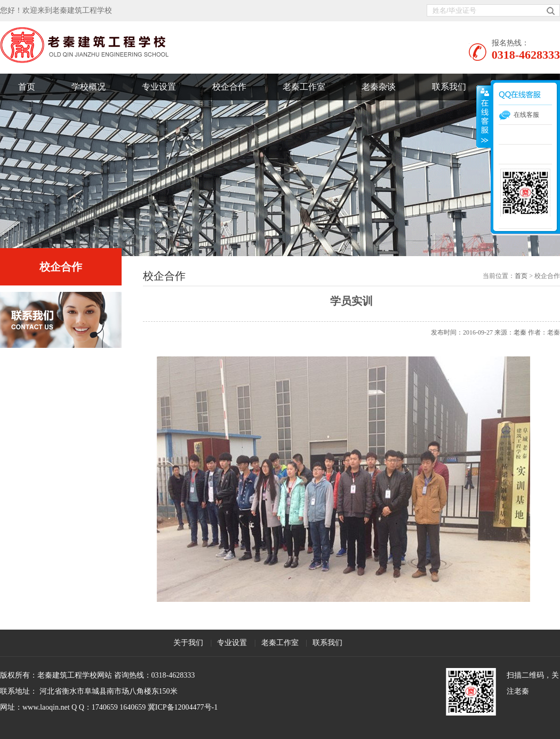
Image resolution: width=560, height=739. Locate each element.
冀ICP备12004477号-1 (183, 707)
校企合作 (229, 87)
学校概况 (89, 87)
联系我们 (449, 87)
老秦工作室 (304, 87)
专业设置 (159, 87)
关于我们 (188, 643)
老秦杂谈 (379, 87)
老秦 (520, 332)
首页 (27, 87)
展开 (484, 117)
